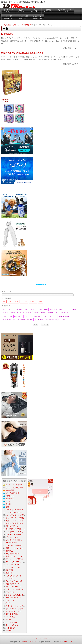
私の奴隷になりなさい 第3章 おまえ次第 (22, 529)
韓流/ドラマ (37, 17)
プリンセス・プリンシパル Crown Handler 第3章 (25, 562)
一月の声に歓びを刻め (15, 545)
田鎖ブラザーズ (12, 526)
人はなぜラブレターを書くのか (18, 532)
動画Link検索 (41, 285)
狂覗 (7, 507)
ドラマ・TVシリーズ (64, 11)
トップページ (8, 11)
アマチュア (10, 592)
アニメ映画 (8, 17)
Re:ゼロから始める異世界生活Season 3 (21, 581)
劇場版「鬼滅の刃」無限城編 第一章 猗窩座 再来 (25, 595)
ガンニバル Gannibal (14, 540)
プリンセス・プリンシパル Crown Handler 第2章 (25, 565)
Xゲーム (9, 631)
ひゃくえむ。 (11, 600)
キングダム (10, 617)
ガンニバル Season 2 (14, 587)
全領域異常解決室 (13, 554)
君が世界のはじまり (14, 611)
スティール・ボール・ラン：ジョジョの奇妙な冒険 (26, 512)
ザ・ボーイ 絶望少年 (15, 559)
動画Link (22, 11)
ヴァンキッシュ (12, 537)
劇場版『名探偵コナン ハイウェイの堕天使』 (23, 523)
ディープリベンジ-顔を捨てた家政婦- (20, 609)
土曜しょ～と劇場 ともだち (17, 589)
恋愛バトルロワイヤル (15, 548)
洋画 (35, 11)
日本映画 (48, 11)
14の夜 (9, 620)
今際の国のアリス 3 (14, 598)
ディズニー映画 (23, 17)
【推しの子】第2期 (13, 576)
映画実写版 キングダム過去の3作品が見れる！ (22, 53)
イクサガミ (10, 501)
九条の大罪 (10, 490)
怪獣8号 (9, 573)
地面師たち (10, 499)
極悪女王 (10, 551)
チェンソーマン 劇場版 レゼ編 (18, 518)
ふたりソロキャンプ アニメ (17, 515)
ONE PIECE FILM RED (15, 534)
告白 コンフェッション (15, 556)
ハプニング (10, 628)
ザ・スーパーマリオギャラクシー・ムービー (23, 485)
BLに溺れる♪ (7, 34)
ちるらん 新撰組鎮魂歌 (14, 488)
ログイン (47, 639)
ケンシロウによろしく (15, 567)
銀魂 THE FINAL (12, 614)
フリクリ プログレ (13, 622)
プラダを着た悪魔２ (13, 493)
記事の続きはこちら (71, 48)
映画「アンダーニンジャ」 (16, 584)
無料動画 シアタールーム (30, 642)
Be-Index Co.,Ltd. (67, 642)
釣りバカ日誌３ (12, 625)
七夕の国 (10, 578)
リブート (10, 603)
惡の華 (8, 504)
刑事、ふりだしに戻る (15, 521)
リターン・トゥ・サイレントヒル (19, 606)
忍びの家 (10, 570)
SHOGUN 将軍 (12, 543)
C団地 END (10, 496)
